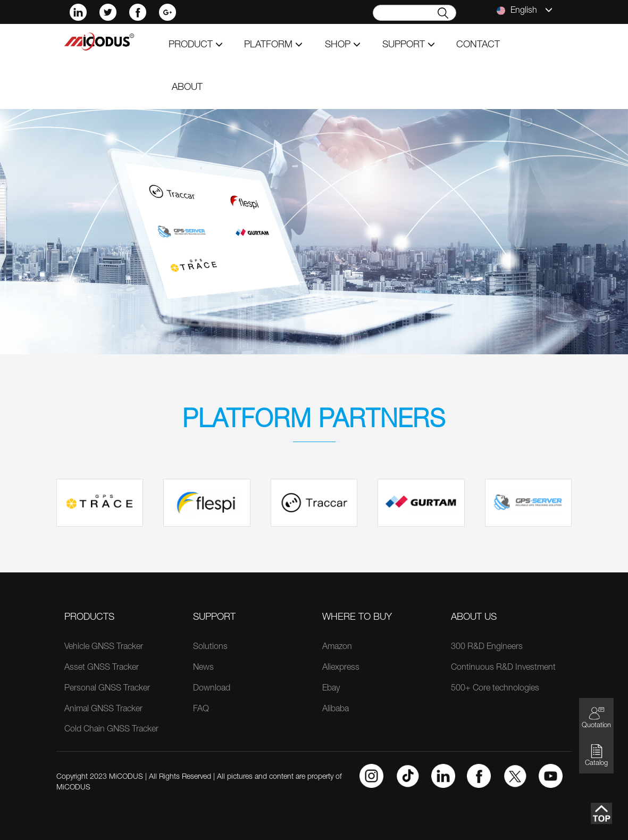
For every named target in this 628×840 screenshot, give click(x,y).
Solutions (210, 647)
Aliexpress (341, 668)
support (409, 45)
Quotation (596, 717)
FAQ (201, 710)
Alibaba (336, 710)
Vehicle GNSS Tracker (104, 647)
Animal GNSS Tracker (103, 710)
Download (212, 689)
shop (343, 45)
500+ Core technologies (495, 689)
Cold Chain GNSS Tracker (111, 730)
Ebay (331, 689)
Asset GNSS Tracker (102, 668)
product (196, 45)
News (203, 668)
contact (478, 45)
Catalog (596, 755)
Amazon (337, 647)
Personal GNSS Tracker (107, 689)
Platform (273, 45)
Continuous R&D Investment (503, 668)
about (187, 88)
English (525, 11)
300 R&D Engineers (487, 647)
